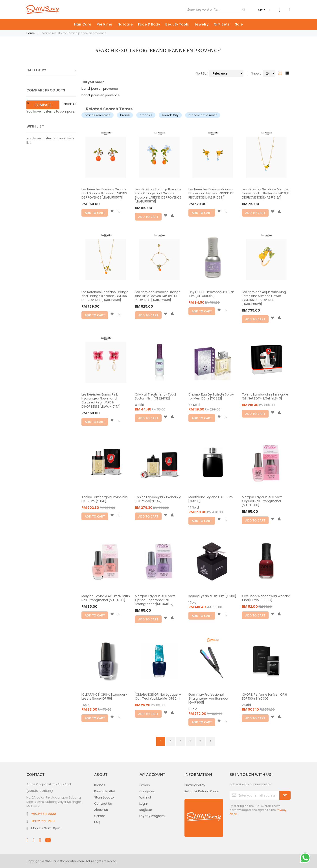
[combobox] (216, 9)
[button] (112, 212)
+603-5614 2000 (44, 814)
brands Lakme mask (203, 115)
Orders (145, 785)
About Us (101, 810)
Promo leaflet (105, 791)
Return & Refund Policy (202, 791)
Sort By (201, 73)
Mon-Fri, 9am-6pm (46, 828)
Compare (147, 791)
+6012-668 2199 (43, 821)
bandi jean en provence (100, 89)
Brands (100, 785)
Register (146, 810)
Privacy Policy (195, 785)
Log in (144, 804)
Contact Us (103, 804)
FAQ (97, 822)
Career (100, 816)
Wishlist (145, 797)
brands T (146, 115)
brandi (125, 115)
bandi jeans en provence (101, 95)
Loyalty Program (152, 816)
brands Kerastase (98, 115)
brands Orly (170, 115)
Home (31, 33)
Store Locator (105, 797)
